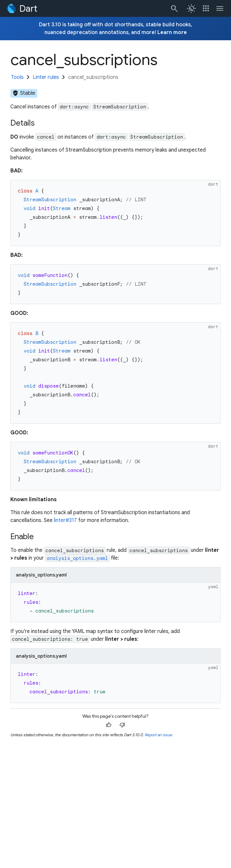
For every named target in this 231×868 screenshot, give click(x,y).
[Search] (174, 8)
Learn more (172, 32)
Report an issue (158, 735)
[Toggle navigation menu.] (220, 8)
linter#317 (65, 520)
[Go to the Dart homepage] (21, 8)
